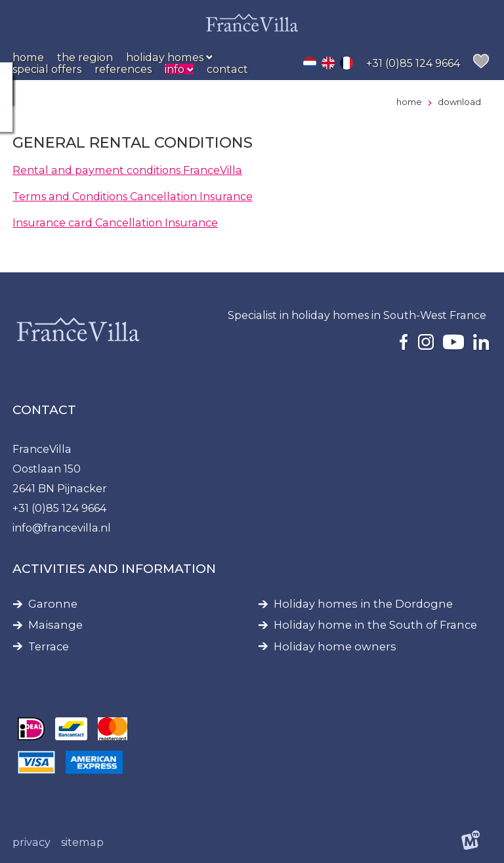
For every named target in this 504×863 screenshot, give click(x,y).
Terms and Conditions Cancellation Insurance (133, 196)
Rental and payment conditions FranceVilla (127, 170)
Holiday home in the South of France (375, 625)
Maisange (55, 625)
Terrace (49, 647)
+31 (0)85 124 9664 (59, 508)
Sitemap (82, 842)
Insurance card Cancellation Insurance (115, 222)
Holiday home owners (335, 647)
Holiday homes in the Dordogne (363, 604)
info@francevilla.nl (62, 528)
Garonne (53, 604)
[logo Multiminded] (471, 842)
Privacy (31, 842)
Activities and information (114, 569)
